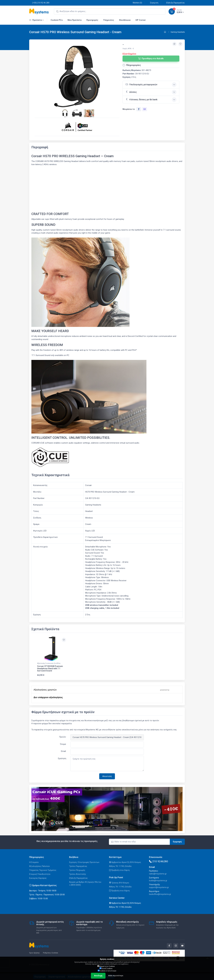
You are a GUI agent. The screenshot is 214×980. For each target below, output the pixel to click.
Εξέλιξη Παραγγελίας (174, 3)
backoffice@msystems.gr (160, 894)
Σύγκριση (153, 3)
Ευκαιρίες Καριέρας (38, 878)
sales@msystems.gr (158, 874)
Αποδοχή (98, 976)
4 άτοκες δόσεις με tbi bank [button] (141, 99)
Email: (64, 751)
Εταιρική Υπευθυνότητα (40, 874)
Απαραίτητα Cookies (106, 966)
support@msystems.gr (159, 887)
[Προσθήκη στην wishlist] (180, 44)
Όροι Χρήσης (34, 953)
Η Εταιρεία (34, 862)
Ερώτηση (62, 758)
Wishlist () (136, 3)
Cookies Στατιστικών (107, 971)
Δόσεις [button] (131, 92)
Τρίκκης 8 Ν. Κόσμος (119, 883)
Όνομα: (63, 744)
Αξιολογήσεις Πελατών (40, 866)
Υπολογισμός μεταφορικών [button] (141, 84)
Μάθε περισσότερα (116, 976)
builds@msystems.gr (158, 881)
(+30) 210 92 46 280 (39, 3)
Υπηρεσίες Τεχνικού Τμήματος (43, 870)
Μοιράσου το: (129, 109)
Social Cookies (106, 968)
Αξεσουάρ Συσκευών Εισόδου (49, 663)
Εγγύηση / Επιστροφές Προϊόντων (84, 862)
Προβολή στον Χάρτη (119, 870)
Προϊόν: (63, 737)
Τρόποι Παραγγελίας (78, 866)
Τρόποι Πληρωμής (77, 870)
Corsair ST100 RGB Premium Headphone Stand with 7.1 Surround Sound (50, 669)
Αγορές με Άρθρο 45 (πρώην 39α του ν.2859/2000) (85, 883)
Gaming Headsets (178, 32)
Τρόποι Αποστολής (78, 874)
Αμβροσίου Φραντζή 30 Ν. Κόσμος (125, 862)
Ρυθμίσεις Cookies (50, 953)
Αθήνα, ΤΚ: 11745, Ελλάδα (120, 866)
